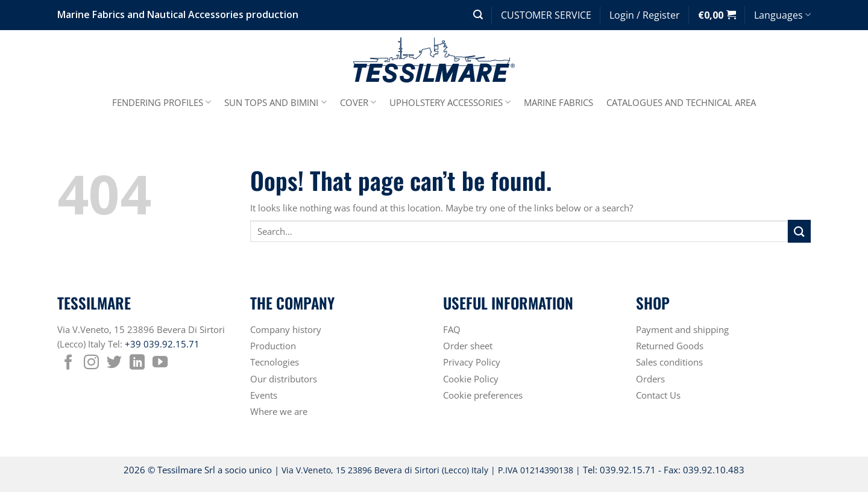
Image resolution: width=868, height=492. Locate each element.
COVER (358, 102)
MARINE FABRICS (558, 102)
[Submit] (799, 231)
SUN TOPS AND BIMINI (275, 102)
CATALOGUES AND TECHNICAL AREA (681, 102)
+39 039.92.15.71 (162, 344)
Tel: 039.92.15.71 (619, 470)
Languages (782, 15)
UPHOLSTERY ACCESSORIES (450, 102)
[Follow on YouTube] (160, 363)
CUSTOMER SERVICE (546, 15)
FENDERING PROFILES (162, 102)
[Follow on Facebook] (68, 363)
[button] (478, 15)
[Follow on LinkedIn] (137, 363)
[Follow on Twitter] (114, 363)
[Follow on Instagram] (91, 363)
